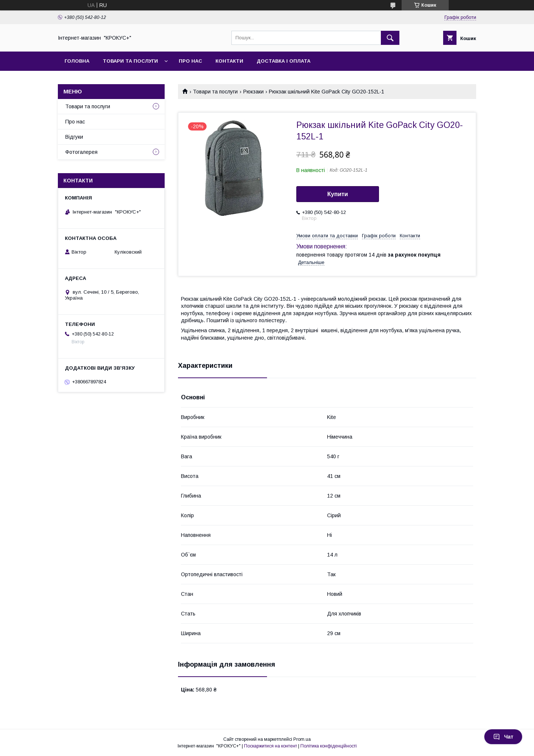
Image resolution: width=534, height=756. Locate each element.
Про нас (190, 61)
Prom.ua (302, 739)
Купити (338, 194)
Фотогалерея (81, 152)
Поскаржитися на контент (271, 746)
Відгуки (74, 137)
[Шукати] (390, 38)
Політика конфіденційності (329, 746)
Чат (503, 737)
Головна (77, 61)
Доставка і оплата (284, 61)
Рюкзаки (253, 92)
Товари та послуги (130, 61)
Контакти (229, 61)
